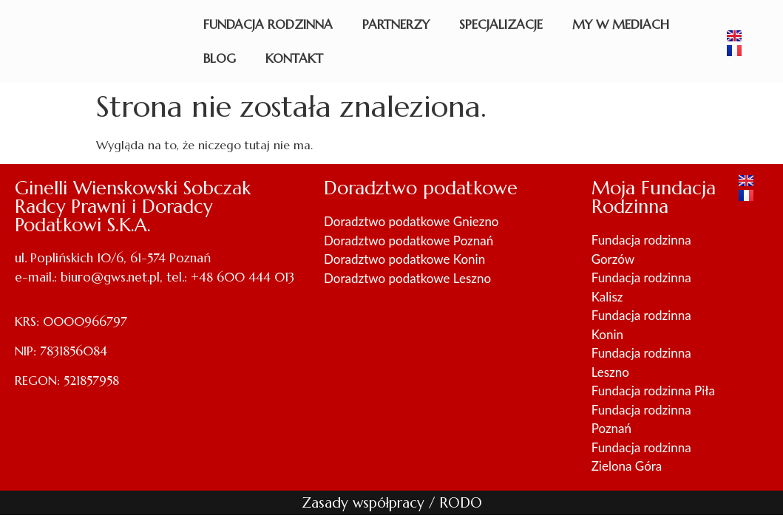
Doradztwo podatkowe (421, 188)
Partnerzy (396, 24)
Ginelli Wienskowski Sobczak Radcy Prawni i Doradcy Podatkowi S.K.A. (133, 207)
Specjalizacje (501, 24)
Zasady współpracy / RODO (392, 502)
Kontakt (294, 58)
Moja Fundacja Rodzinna (654, 197)
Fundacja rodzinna (268, 24)
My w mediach (621, 24)
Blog (220, 58)
